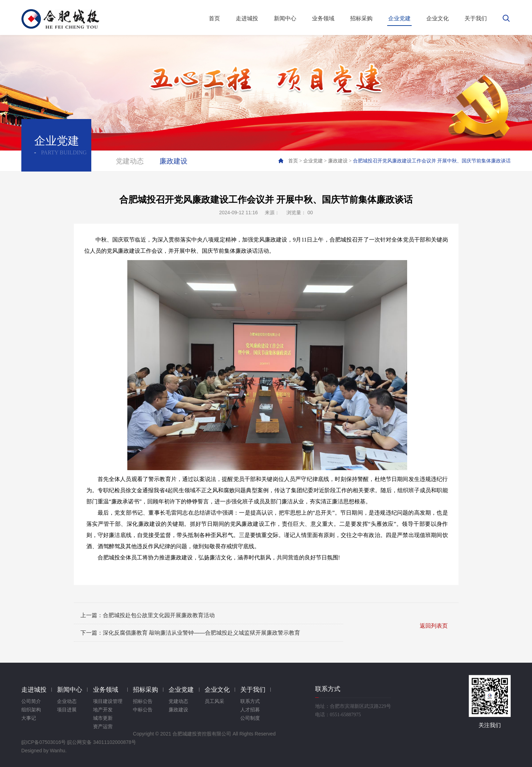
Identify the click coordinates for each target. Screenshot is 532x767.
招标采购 (146, 690)
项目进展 (67, 710)
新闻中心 (70, 690)
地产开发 (103, 710)
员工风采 (214, 701)
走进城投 (34, 690)
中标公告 (143, 710)
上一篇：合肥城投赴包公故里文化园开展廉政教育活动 (148, 615)
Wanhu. (58, 751)
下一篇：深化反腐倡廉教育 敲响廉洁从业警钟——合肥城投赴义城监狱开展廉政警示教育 (190, 633)
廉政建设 (173, 161)
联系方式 (250, 701)
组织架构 (31, 710)
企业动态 (67, 701)
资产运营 (103, 727)
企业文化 (217, 690)
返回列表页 (434, 626)
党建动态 (130, 161)
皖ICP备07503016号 (44, 742)
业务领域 (106, 690)
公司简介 (31, 701)
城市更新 (103, 718)
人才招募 (250, 710)
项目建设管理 (108, 701)
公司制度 (250, 718)
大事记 (29, 718)
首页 (293, 161)
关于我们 (253, 690)
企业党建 (313, 161)
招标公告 (143, 701)
